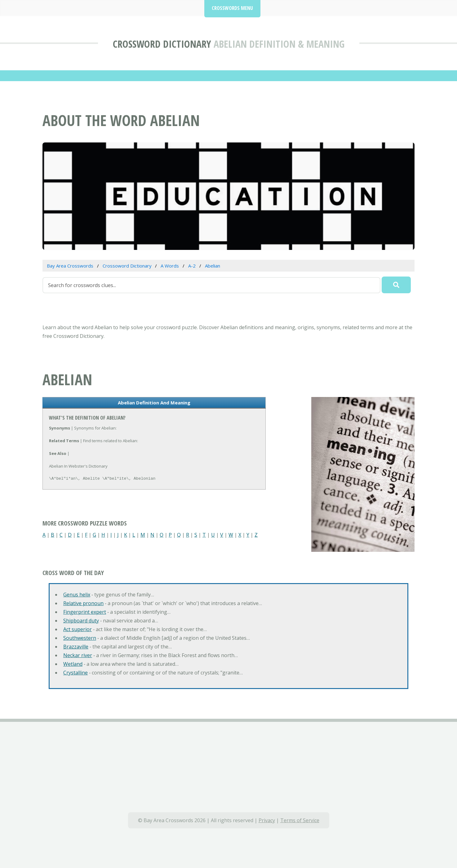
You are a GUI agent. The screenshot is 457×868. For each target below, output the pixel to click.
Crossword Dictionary (162, 44)
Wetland (73, 664)
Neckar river (78, 655)
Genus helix (77, 595)
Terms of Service (300, 820)
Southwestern (80, 638)
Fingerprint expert (85, 612)
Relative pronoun (83, 603)
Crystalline (75, 673)
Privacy (267, 820)
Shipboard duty (81, 621)
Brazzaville (76, 647)
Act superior (78, 629)
